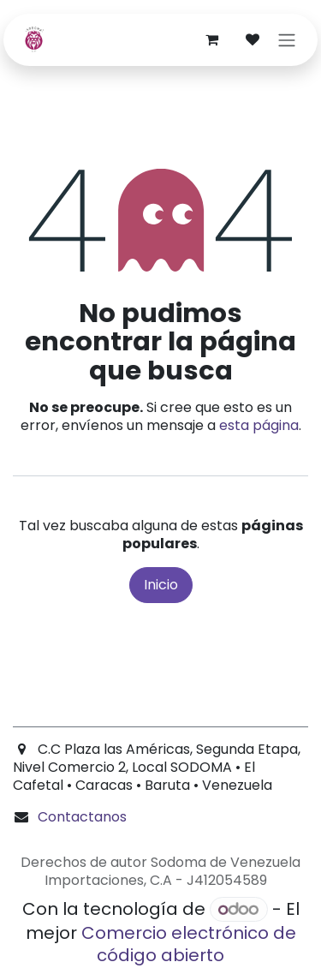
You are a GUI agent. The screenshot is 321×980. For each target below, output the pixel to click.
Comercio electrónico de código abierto (189, 944)
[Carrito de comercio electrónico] (211, 39)
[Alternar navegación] (287, 40)
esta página (259, 425)
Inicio (161, 585)
